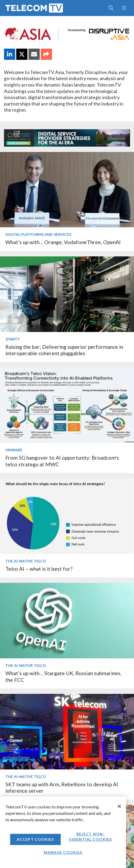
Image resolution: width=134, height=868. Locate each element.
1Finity (13, 339)
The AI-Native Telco (26, 561)
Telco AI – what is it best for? (39, 569)
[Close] (119, 806)
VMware (14, 450)
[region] (63, 832)
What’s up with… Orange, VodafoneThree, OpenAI (63, 242)
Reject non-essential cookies (91, 837)
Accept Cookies (35, 839)
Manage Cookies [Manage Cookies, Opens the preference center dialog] (63, 852)
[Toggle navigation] (124, 8)
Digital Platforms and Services (38, 234)
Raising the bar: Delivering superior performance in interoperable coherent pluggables (64, 350)
